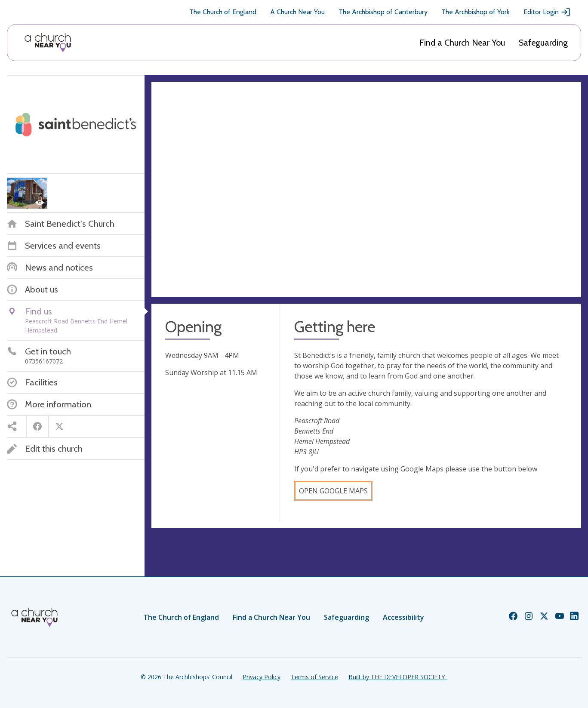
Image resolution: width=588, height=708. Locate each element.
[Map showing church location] (366, 189)
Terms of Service (314, 677)
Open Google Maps (333, 491)
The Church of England (223, 12)
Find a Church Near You (462, 43)
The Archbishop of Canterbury (383, 12)
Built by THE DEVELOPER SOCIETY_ (398, 677)
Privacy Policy (262, 677)
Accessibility (403, 617)
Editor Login (547, 12)
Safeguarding (543, 43)
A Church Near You (297, 12)
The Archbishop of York (476, 12)
